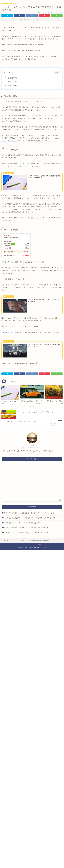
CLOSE (57, 72)
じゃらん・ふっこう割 (26, 164)
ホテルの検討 (13, 82)
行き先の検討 (13, 78)
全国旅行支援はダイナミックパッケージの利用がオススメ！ (24, 523)
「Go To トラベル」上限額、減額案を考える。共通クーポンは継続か (27, 533)
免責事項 (39, 545)
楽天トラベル (12, 141)
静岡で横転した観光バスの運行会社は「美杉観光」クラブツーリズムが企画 (29, 513)
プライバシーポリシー (28, 545)
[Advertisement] (32, 480)
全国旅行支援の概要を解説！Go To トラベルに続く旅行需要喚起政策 (27, 528)
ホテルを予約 (13, 86)
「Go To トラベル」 (7, 3)
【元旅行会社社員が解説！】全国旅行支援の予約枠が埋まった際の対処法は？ (30, 518)
